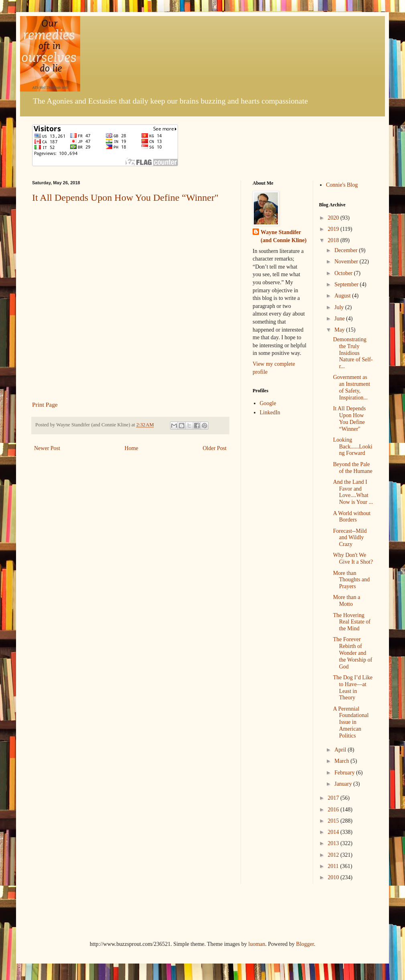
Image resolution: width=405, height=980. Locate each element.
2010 (334, 877)
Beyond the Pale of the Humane (352, 468)
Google (268, 403)
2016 (334, 810)
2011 (334, 866)
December (347, 250)
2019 (334, 229)
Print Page (45, 404)
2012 (334, 855)
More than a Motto (346, 601)
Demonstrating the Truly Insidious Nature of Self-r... (353, 353)
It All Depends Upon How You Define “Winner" (125, 198)
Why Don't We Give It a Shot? (353, 558)
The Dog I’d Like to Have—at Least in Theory (352, 688)
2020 (334, 218)
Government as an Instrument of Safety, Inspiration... (351, 387)
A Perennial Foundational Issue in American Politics (351, 722)
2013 (334, 843)
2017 (334, 798)
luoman (257, 944)
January (344, 784)
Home (132, 448)
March (342, 761)
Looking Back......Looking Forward (352, 447)
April (341, 750)
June (340, 319)
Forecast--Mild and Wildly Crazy (350, 538)
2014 (334, 832)
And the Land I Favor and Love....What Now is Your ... (353, 492)
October (344, 273)
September (347, 284)
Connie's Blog (342, 185)
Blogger (305, 944)
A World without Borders (352, 517)
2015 (334, 821)
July (340, 307)
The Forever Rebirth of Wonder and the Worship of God (352, 653)
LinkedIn (270, 413)
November (347, 262)
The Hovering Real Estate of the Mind (352, 622)
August (343, 296)
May (340, 330)
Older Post (215, 448)
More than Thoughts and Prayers (351, 580)
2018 (334, 240)
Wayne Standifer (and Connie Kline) (283, 236)
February (345, 773)
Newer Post (47, 448)
